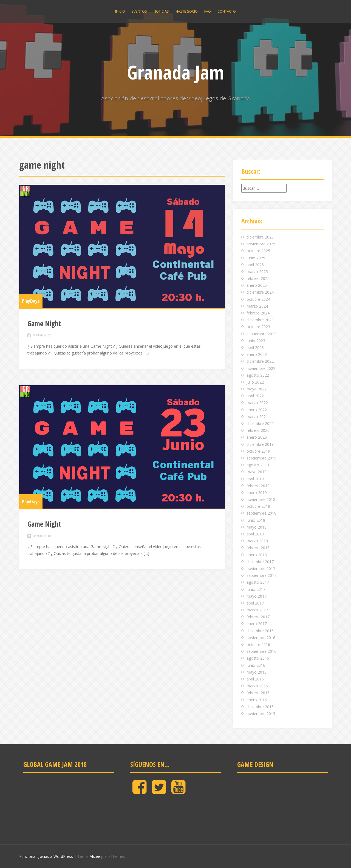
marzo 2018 (257, 541)
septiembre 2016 (261, 651)
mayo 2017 (257, 596)
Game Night (44, 324)
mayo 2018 (257, 527)
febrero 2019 (258, 486)
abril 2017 (255, 603)
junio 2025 (256, 258)
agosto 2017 (258, 582)
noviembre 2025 (261, 244)
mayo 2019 (257, 472)
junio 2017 (256, 589)
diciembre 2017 (260, 562)
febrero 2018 (258, 548)
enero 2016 (257, 700)
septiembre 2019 (261, 458)
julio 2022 (255, 382)
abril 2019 (255, 479)
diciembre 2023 (260, 320)
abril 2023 (255, 348)
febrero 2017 (258, 617)
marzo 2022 (257, 403)
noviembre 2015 (261, 714)
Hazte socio (187, 11)
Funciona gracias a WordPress (46, 856)
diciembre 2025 (260, 237)
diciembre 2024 (260, 292)
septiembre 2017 (261, 575)
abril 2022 (255, 396)
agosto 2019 (258, 465)
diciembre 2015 (260, 707)
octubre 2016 (258, 644)
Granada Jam (175, 72)
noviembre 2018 (261, 499)
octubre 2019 (258, 451)
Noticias (161, 11)
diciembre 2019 (260, 444)
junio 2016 (256, 665)
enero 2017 (257, 624)
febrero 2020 (258, 430)
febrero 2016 (258, 693)
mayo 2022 (257, 389)
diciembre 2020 (260, 423)
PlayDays (31, 301)
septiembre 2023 (261, 334)
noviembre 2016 (261, 638)
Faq (208, 11)
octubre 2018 (258, 506)
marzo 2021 (257, 417)
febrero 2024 (258, 313)
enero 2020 (257, 437)
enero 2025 (257, 285)
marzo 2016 (257, 686)
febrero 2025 (258, 278)
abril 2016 (255, 679)
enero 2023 (257, 354)
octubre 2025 (258, 251)
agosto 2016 (258, 658)
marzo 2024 (257, 306)
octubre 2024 (258, 299)
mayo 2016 (257, 672)
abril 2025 (255, 265)
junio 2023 (256, 341)
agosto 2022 (258, 375)
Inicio (120, 11)
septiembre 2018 (261, 513)
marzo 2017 (257, 610)
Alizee (95, 856)
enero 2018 (257, 555)
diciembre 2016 (260, 631)
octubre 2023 (258, 327)
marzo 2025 (257, 272)
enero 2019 (257, 493)
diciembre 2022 (260, 361)
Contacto (227, 11)
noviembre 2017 (261, 568)
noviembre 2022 (261, 368)
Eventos (139, 11)
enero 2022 (257, 410)
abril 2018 (255, 534)
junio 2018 (256, 520)
